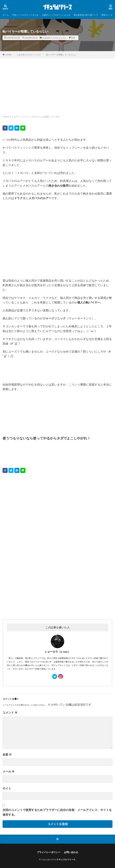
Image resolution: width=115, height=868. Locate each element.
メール (9, 771)
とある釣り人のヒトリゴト (54, 38)
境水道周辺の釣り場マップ (86, 15)
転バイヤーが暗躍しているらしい (61, 55)
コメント (10, 712)
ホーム (6, 15)
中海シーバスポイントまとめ (25, 15)
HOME (9, 55)
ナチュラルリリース (66, 859)
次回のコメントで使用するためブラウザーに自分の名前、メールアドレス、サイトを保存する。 (57, 812)
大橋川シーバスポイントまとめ (56, 15)
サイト (7, 788)
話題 (73, 38)
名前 (7, 754)
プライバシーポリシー (49, 852)
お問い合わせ (71, 852)
